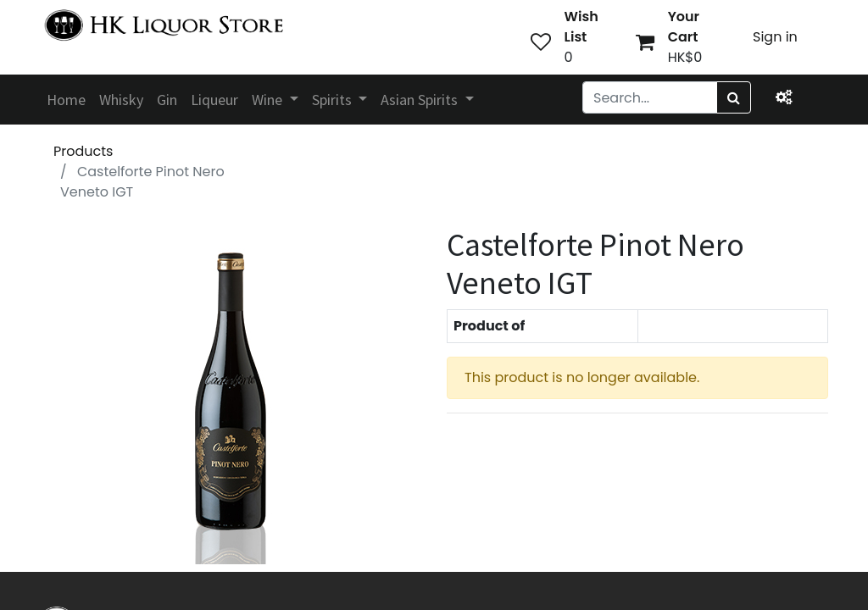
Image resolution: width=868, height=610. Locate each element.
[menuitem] (66, 100)
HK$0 (685, 57)
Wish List (581, 27)
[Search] (734, 97)
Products (83, 151)
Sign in (775, 37)
